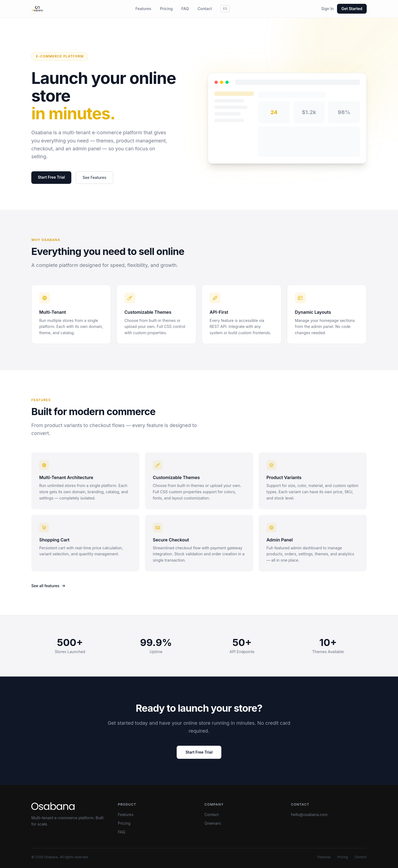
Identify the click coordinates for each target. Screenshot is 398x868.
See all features (48, 586)
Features (143, 9)
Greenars (213, 823)
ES (225, 9)
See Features (94, 177)
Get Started (352, 9)
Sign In (327, 9)
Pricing (166, 9)
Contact (205, 9)
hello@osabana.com (309, 814)
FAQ (185, 9)
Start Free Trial (51, 177)
